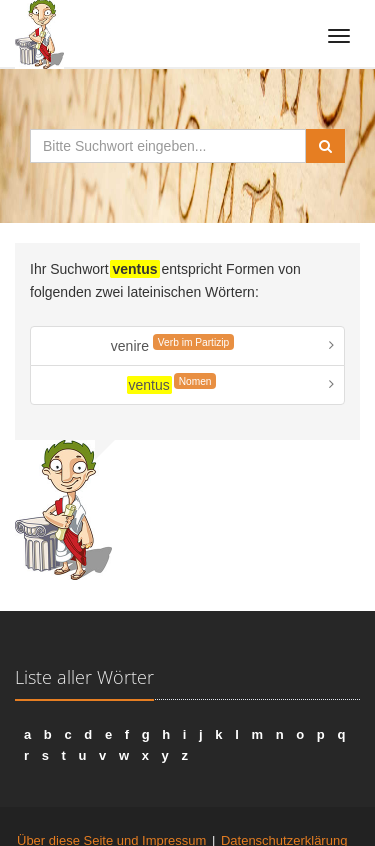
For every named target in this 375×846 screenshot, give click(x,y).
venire (172, 344)
